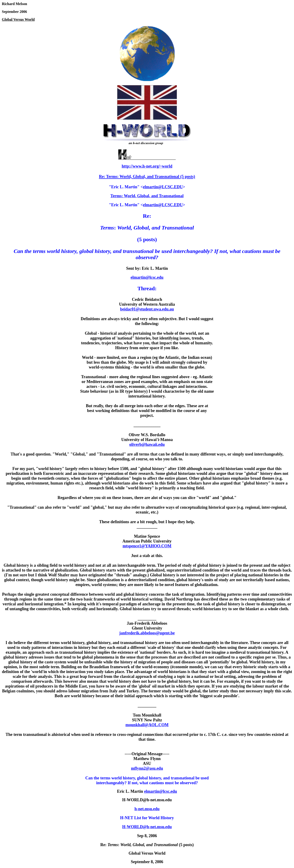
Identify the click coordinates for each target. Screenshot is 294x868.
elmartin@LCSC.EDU (163, 187)
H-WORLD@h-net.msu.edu (147, 827)
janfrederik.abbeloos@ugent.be (147, 633)
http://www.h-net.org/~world (147, 166)
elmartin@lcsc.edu (147, 277)
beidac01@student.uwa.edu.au (147, 309)
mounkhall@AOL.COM (147, 725)
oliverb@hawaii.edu (147, 444)
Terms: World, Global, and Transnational (147, 196)
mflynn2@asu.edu (147, 768)
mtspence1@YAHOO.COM (147, 546)
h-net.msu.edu (147, 809)
